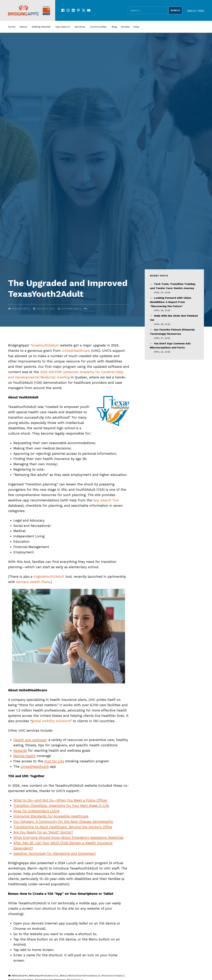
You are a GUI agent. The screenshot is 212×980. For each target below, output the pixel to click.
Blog (114, 27)
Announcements (21, 309)
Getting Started (41, 27)
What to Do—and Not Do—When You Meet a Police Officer (60, 800)
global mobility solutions (51, 721)
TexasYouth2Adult (45, 345)
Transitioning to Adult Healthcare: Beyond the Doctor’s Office (63, 827)
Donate (125, 27)
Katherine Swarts (71, 309)
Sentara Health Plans (33, 582)
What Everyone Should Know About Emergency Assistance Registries (68, 838)
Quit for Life (54, 761)
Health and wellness (30, 740)
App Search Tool (106, 500)
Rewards (20, 751)
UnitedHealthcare (76, 351)
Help (201, 10)
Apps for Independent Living (36, 811)
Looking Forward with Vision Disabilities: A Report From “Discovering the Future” (171, 302)
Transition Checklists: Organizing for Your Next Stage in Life (61, 806)
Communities (98, 27)
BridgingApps (20, 976)
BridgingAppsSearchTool (45, 976)
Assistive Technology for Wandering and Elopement (55, 853)
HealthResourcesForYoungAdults (81, 976)
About (23, 27)
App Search (63, 27)
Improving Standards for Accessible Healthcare (51, 816)
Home (12, 27)
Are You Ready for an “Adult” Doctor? (43, 832)
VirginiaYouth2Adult (49, 577)
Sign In (192, 10)
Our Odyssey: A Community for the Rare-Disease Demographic (63, 822)
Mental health (25, 756)
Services (80, 27)
